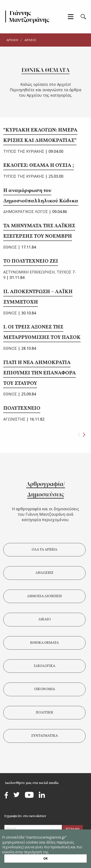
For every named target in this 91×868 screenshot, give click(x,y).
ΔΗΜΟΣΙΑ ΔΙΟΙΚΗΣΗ (44, 596)
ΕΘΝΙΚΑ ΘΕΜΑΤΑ (44, 643)
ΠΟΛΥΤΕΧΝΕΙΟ (22, 408)
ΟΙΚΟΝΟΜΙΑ (45, 689)
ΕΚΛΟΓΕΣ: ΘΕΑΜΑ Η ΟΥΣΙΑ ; (39, 166)
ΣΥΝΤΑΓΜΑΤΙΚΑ (45, 736)
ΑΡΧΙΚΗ (12, 40)
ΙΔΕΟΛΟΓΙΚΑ (45, 666)
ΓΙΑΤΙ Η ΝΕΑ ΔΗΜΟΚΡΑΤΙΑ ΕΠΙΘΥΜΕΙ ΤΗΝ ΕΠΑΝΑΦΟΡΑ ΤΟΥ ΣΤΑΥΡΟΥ (40, 373)
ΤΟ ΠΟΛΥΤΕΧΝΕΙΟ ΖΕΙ (31, 261)
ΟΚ (45, 858)
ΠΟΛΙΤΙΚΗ (44, 713)
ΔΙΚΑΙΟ (45, 619)
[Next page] (84, 435)
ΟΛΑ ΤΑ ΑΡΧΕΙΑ (44, 550)
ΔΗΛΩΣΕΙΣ (45, 573)
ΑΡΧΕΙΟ (30, 40)
